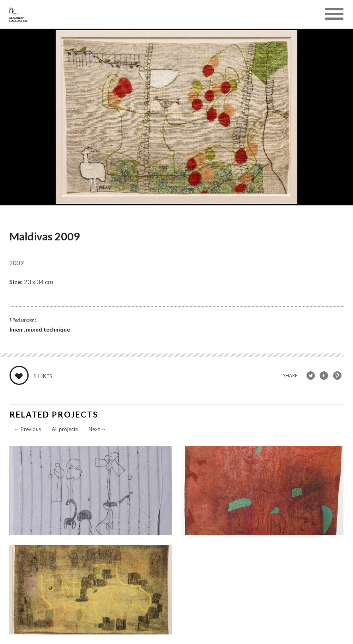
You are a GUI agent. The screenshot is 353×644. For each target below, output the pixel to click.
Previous (28, 429)
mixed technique (48, 329)
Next (97, 429)
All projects (65, 429)
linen (16, 329)
